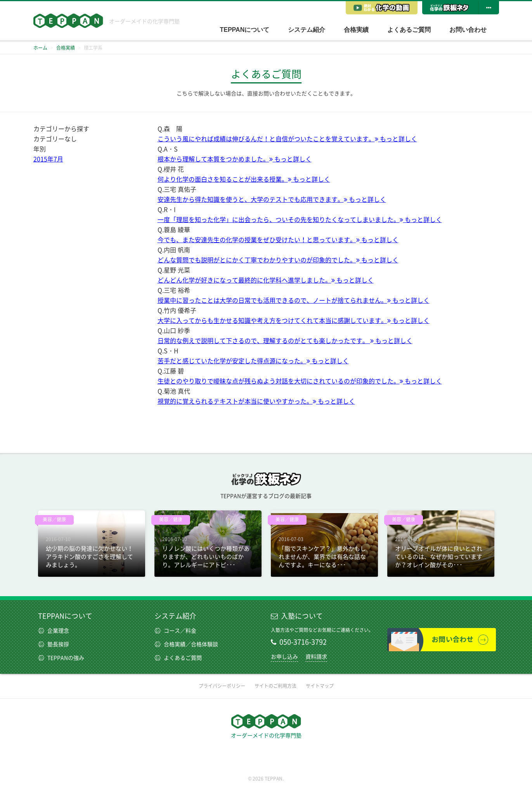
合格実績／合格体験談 (186, 644)
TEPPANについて (245, 30)
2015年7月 (48, 159)
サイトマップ (320, 686)
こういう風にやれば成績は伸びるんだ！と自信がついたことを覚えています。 (287, 139)
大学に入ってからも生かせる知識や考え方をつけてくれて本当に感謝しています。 (294, 321)
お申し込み (284, 657)
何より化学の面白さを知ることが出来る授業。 (244, 179)
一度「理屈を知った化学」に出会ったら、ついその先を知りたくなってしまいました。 (300, 220)
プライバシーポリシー (222, 686)
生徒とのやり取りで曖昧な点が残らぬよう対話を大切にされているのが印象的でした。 (300, 381)
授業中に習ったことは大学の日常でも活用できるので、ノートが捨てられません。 (294, 300)
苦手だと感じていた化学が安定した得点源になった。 (253, 361)
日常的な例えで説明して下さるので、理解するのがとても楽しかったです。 (285, 341)
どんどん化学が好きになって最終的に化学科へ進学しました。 (266, 280)
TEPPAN (68, 21)
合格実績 (356, 30)
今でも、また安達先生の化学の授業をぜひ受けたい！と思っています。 (278, 240)
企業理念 (54, 631)
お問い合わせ (468, 30)
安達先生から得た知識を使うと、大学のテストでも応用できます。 (272, 199)
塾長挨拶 (54, 644)
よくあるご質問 (409, 30)
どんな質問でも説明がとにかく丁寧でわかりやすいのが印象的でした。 (278, 260)
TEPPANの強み (61, 658)
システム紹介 (307, 30)
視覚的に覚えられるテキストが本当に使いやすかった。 (256, 401)
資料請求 (316, 657)
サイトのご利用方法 (276, 686)
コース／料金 (175, 631)
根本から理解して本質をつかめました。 (235, 159)
